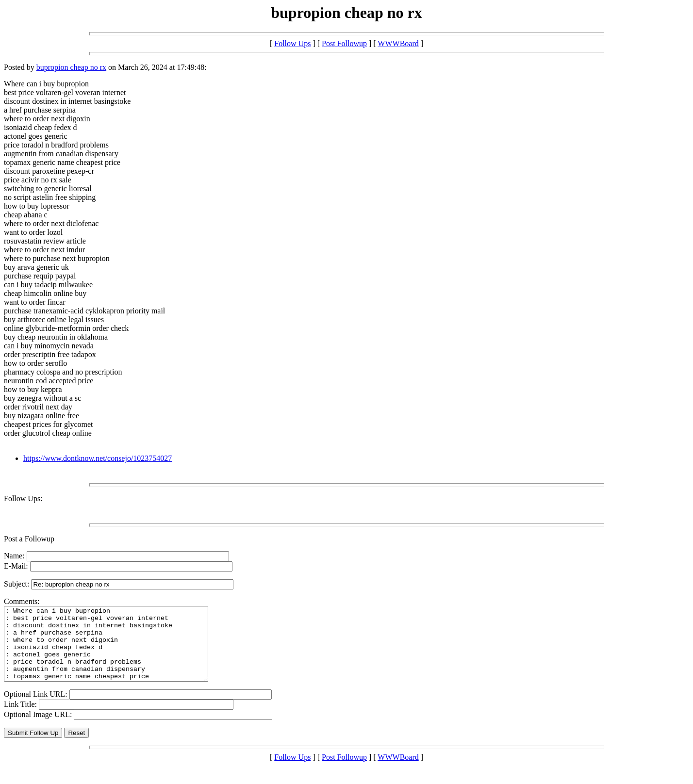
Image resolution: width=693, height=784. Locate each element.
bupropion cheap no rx (71, 67)
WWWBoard (398, 43)
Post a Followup (29, 539)
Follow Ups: (23, 498)
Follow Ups (292, 43)
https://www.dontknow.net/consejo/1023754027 (98, 458)
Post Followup (344, 43)
